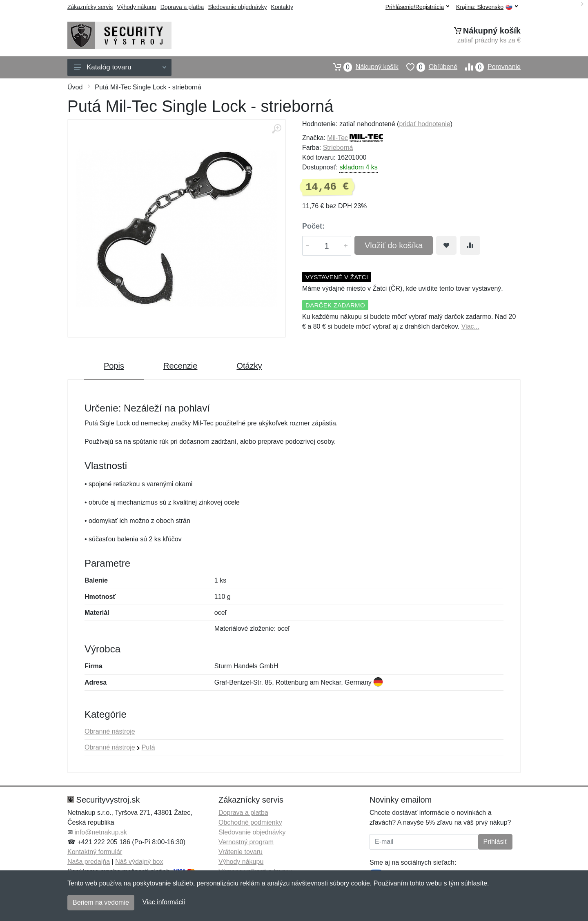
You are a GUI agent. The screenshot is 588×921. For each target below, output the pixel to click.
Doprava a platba (182, 7)
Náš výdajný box (139, 862)
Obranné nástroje (110, 731)
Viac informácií (164, 902)
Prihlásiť (495, 842)
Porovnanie (489, 67)
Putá (148, 747)
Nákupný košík (362, 67)
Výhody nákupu (137, 7)
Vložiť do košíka (394, 245)
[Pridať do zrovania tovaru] (470, 245)
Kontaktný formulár (95, 852)
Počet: (313, 226)
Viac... (470, 326)
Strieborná (338, 148)
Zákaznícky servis (90, 7)
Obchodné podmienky (250, 822)
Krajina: (487, 7)
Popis (114, 366)
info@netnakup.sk (100, 832)
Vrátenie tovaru (241, 852)
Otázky (249, 366)
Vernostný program (246, 842)
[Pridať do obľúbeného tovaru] (446, 245)
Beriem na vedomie (101, 902)
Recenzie (180, 366)
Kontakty (282, 7)
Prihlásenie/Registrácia (417, 7)
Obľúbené (428, 67)
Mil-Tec (337, 138)
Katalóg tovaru (120, 67)
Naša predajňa (89, 862)
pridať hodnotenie (424, 124)
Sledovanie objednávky (237, 7)
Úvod (75, 87)
